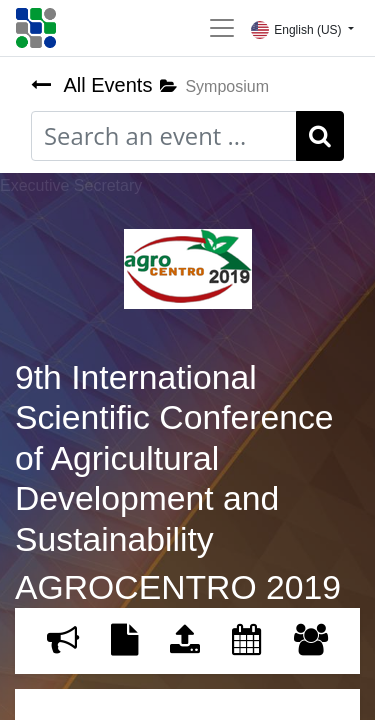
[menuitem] (63, 641)
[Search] (320, 136)
